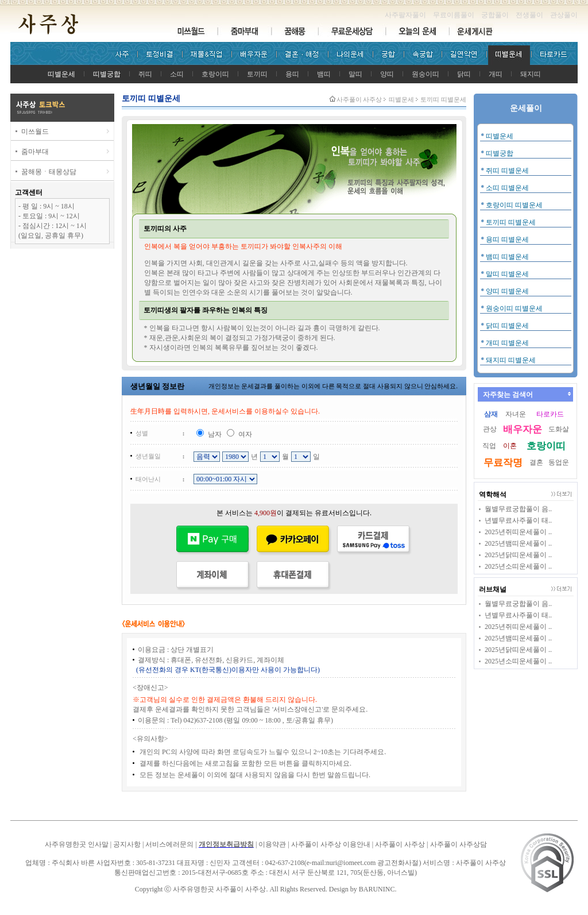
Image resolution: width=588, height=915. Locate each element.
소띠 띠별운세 (507, 188)
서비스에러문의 (169, 844)
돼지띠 (531, 74)
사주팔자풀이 (405, 15)
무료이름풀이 (454, 15)
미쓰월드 (35, 132)
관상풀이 (564, 15)
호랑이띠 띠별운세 (514, 205)
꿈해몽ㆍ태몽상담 (49, 172)
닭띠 (464, 74)
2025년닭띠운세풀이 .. (518, 555)
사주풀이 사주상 (359, 99)
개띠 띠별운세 (507, 343)
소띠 (177, 74)
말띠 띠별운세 (507, 274)
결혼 (536, 462)
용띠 (292, 74)
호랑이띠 (215, 74)
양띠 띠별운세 (507, 291)
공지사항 (127, 844)
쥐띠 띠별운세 (507, 171)
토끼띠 (257, 74)
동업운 (559, 462)
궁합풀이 (495, 15)
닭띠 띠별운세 (507, 326)
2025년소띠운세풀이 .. (518, 566)
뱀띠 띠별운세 (507, 257)
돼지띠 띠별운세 (511, 360)
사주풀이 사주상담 (459, 844)
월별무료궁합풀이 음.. (518, 509)
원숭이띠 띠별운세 (514, 308)
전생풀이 (529, 15)
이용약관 (272, 844)
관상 (490, 429)
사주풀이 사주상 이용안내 (331, 844)
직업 (489, 446)
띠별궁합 (500, 153)
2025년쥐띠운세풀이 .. (518, 532)
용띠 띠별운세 (507, 240)
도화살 (559, 429)
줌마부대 (35, 152)
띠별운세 (500, 136)
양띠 (387, 74)
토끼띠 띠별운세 (511, 222)
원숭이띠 (425, 74)
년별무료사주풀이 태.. (518, 520)
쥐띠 (145, 74)
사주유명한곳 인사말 (77, 844)
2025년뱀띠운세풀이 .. (518, 543)
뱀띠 (324, 74)
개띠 (496, 74)
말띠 (355, 74)
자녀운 (516, 414)
